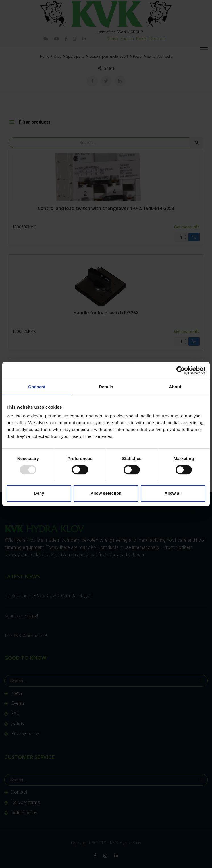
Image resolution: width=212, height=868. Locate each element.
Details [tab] (106, 387)
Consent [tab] (37, 387)
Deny (39, 493)
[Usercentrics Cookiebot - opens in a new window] (181, 370)
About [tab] (175, 387)
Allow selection (106, 493)
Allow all (173, 493)
